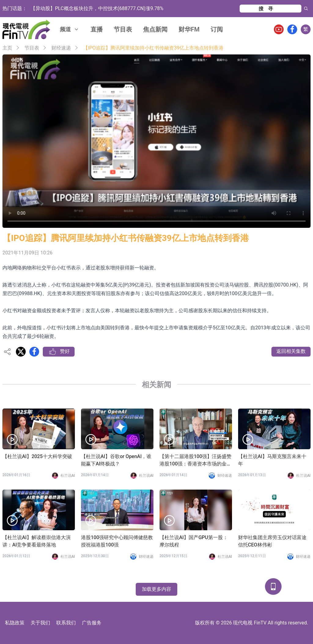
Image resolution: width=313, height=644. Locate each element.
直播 (97, 29)
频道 (70, 29)
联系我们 (66, 623)
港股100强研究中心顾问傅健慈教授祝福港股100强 (117, 541)
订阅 (217, 29)
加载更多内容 (156, 589)
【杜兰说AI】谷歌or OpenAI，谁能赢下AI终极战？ (116, 460)
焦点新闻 (155, 29)
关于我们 (40, 623)
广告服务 (92, 623)
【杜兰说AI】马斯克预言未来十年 (272, 460)
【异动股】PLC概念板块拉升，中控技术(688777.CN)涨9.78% (97, 8)
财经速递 (61, 48)
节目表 (123, 29)
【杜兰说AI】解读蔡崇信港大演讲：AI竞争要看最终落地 (37, 541)
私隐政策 (15, 623)
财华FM (189, 29)
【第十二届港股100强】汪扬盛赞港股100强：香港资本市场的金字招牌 (195, 461)
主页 (7, 48)
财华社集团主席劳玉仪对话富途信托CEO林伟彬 (272, 541)
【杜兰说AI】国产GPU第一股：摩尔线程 (194, 541)
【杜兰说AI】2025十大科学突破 (37, 456)
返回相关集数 (291, 351)
